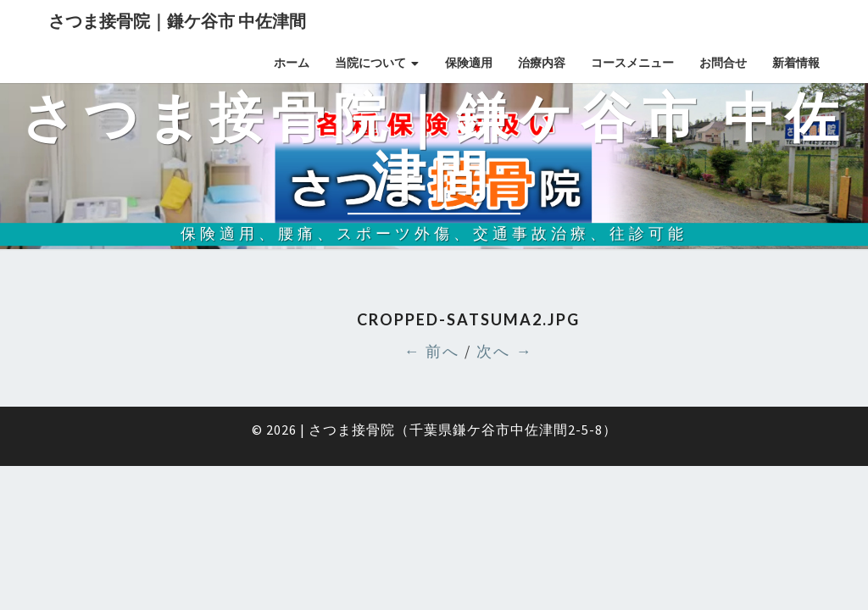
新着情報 (796, 63)
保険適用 (469, 63)
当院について (370, 63)
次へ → (504, 351)
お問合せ (723, 63)
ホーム (292, 63)
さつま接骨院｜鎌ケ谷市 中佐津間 (177, 21)
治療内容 (542, 63)
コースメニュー (632, 63)
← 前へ (431, 351)
